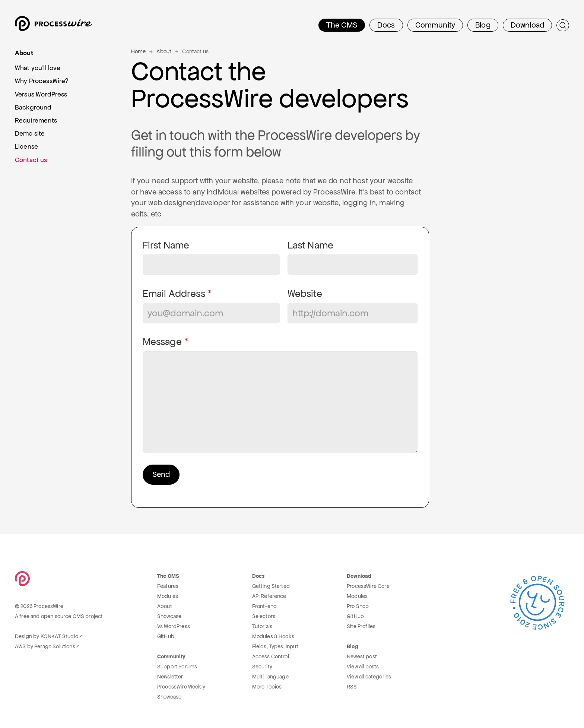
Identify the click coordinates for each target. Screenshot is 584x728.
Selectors (264, 616)
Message (162, 342)
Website (305, 294)
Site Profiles (361, 626)
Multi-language (270, 677)
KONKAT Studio (59, 636)
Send (161, 474)
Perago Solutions (55, 646)
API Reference (269, 596)
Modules (168, 596)
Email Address (174, 294)
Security (262, 667)
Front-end (264, 606)
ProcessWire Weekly (181, 687)
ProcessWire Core (368, 586)
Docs (386, 25)
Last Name (310, 245)
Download (527, 25)
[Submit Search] (563, 25)
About (164, 51)
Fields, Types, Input (275, 646)
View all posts (363, 667)
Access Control (271, 656)
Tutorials (262, 626)
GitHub (166, 636)
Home (139, 51)
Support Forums (177, 667)
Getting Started (271, 586)
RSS (352, 687)
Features (168, 586)
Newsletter (170, 677)
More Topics (267, 687)
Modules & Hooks (273, 636)
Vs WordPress (174, 626)
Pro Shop (358, 606)
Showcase (169, 616)
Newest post (362, 656)
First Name (166, 245)
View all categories (369, 677)
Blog (483, 25)
